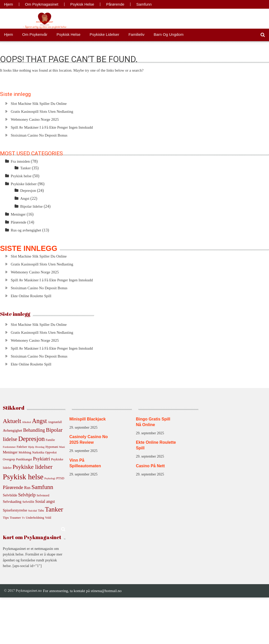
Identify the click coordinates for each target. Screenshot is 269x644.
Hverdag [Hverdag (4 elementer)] (40, 447)
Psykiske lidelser (105, 34)
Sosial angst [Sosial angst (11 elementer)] (45, 501)
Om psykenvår (35, 34)
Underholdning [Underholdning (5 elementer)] (35, 518)
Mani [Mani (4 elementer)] (62, 447)
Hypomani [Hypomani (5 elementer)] (52, 447)
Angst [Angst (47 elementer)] (39, 421)
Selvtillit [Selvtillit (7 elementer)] (28, 502)
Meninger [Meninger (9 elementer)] (10, 452)
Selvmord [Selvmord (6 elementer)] (43, 495)
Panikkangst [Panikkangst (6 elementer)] (24, 459)
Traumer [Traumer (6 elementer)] (15, 518)
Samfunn (144, 4)
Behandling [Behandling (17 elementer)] (34, 430)
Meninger (18, 214)
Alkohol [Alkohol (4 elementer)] (26, 422)
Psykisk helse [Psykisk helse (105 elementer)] (23, 477)
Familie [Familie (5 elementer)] (50, 440)
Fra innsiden (20, 161)
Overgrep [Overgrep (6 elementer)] (9, 459)
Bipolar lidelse (31, 206)
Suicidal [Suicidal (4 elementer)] (33, 511)
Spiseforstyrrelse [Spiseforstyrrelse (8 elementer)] (15, 510)
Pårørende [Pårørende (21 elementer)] (13, 487)
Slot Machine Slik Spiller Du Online (39, 104)
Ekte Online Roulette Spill (31, 296)
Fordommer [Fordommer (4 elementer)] (9, 447)
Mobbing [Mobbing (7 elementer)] (25, 452)
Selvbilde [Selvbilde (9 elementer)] (10, 495)
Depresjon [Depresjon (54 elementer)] (31, 439)
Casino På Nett (150, 466)
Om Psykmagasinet (42, 4)
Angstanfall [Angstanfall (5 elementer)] (55, 422)
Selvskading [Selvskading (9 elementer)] (12, 502)
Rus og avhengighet (26, 230)
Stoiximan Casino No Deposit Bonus (39, 135)
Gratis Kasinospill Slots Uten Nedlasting (42, 112)
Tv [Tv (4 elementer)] (23, 518)
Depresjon (28, 191)
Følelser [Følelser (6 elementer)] (22, 447)
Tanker (25, 168)
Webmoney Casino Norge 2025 (35, 119)
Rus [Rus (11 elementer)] (27, 488)
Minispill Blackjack (87, 419)
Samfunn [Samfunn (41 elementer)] (42, 487)
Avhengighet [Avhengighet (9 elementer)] (13, 430)
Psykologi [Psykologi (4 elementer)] (50, 478)
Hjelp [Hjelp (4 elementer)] (31, 447)
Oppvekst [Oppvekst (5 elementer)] (51, 453)
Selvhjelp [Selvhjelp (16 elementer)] (27, 495)
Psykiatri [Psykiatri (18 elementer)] (42, 459)
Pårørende (115, 4)
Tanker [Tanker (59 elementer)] (54, 509)
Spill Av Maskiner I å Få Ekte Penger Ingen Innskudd (52, 127)
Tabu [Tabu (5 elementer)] (41, 511)
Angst (25, 198)
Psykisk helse (82, 4)
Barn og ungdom (169, 34)
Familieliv (136, 34)
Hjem (9, 4)
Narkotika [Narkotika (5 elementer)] (38, 453)
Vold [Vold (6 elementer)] (48, 518)
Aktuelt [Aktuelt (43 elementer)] (12, 421)
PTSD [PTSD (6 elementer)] (60, 478)
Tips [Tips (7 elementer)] (6, 518)
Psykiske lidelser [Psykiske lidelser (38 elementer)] (32, 467)
